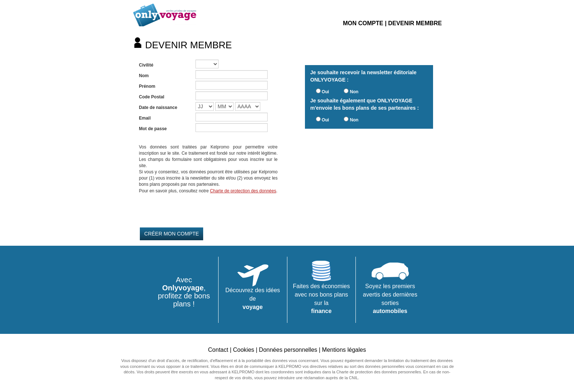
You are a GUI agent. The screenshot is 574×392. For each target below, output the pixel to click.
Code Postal (152, 97)
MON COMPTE (363, 23)
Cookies (243, 350)
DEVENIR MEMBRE (415, 23)
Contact (218, 350)
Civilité (146, 65)
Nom (144, 76)
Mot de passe (153, 129)
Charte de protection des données (243, 191)
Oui (325, 92)
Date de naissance (158, 108)
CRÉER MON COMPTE (172, 234)
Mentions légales (344, 350)
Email (145, 118)
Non (354, 92)
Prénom (147, 86)
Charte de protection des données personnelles (379, 372)
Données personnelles (288, 350)
